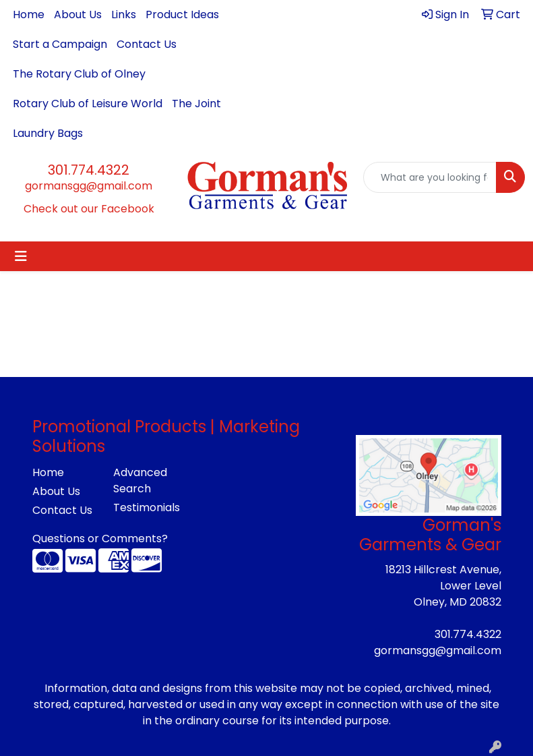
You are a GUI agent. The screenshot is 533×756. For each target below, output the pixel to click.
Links (124, 14)
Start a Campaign (60, 44)
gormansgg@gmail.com (89, 186)
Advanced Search (140, 481)
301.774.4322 (89, 170)
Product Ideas (182, 14)
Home (29, 14)
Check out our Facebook (89, 209)
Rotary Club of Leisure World (88, 104)
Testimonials (146, 507)
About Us (78, 14)
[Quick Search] (430, 177)
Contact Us (147, 44)
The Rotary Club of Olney (79, 74)
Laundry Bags (48, 133)
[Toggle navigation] (21, 256)
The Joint (196, 104)
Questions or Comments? (100, 539)
